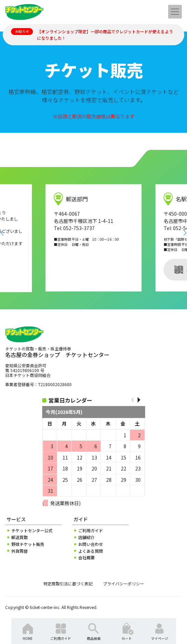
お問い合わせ (91, 544)
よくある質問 (91, 551)
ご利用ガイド (91, 530)
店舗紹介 (86, 537)
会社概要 (86, 558)
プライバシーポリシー (124, 584)
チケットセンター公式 (32, 530)
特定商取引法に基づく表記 (68, 584)
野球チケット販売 (28, 544)
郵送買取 (20, 537)
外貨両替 (20, 551)
